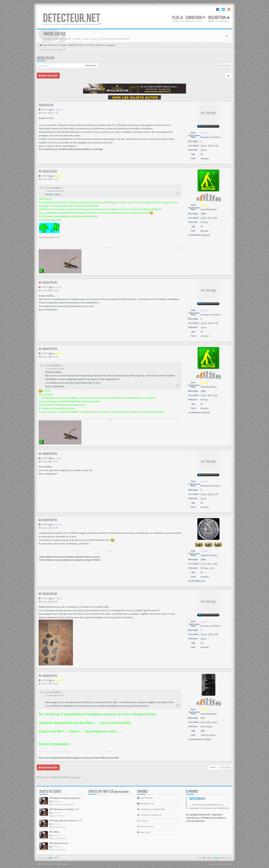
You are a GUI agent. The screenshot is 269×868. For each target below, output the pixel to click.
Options (213, 767)
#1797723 (45, 353)
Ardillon (55, 832)
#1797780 (45, 680)
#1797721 (45, 287)
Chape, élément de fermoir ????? (66, 821)
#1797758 (45, 525)
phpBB (50, 858)
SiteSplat (216, 858)
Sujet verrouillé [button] (48, 76)
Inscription (219, 18)
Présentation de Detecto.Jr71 (64, 809)
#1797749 (45, 458)
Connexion (195, 18)
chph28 (59, 110)
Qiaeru (65, 864)
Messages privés (146, 804)
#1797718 (45, 176)
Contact (142, 821)
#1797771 (45, 598)
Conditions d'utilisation (149, 815)
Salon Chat (144, 832)
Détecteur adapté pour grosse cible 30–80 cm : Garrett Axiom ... (80, 798)
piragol (59, 525)
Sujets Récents (145, 798)
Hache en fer (45, 58)
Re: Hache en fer (48, 171)
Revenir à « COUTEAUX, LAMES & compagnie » (59, 777)
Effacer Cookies (145, 826)
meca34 (59, 680)
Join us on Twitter (109, 792)
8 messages (225, 66)
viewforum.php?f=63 (49, 237)
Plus (178, 18)
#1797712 (45, 110)
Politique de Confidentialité (151, 809)
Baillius (59, 176)
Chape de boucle (59, 843)
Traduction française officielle (48, 864)
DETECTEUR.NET (72, 18)
